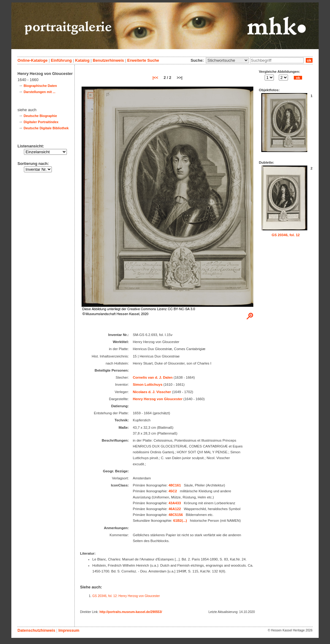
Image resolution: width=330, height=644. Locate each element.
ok (309, 60)
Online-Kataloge (33, 60)
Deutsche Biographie (40, 116)
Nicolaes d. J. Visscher (152, 392)
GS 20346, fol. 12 (286, 235)
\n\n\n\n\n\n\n (227, 60)
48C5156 (176, 515)
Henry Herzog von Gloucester (158, 399)
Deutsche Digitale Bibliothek (46, 128)
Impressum (69, 630)
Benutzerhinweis (108, 60)
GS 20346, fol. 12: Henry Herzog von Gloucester (126, 596)
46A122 (175, 509)
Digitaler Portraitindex (41, 122)
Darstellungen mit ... (40, 92)
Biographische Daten (40, 86)
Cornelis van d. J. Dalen (153, 377)
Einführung (61, 60)
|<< (155, 78)
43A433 (175, 503)
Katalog (82, 60)
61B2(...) (180, 521)
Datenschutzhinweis (36, 630)
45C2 (173, 491)
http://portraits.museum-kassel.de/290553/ (131, 612)
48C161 (175, 485)
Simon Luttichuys (148, 384)
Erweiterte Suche (143, 60)
